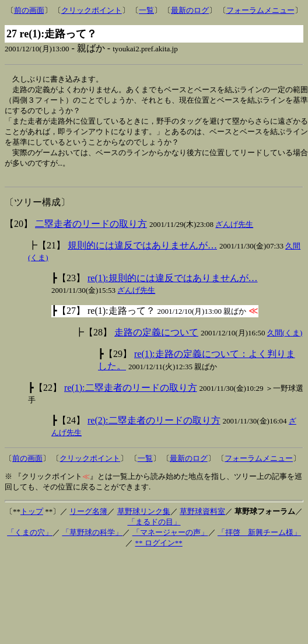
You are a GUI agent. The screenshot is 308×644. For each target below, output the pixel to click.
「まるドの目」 (154, 529)
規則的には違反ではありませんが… (142, 252)
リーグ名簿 (88, 518)
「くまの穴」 (30, 539)
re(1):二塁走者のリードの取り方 (131, 395)
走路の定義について (156, 339)
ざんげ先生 (234, 231)
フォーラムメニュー (260, 10)
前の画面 (29, 10)
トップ (32, 518)
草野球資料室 (202, 518)
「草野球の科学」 (92, 539)
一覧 (146, 10)
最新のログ (190, 10)
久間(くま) (285, 340)
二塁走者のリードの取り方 (91, 231)
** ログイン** (159, 550)
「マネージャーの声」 (170, 539)
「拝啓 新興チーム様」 (259, 539)
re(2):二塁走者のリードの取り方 (154, 427)
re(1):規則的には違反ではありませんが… (173, 285)
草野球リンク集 (144, 518)
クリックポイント (92, 10)
